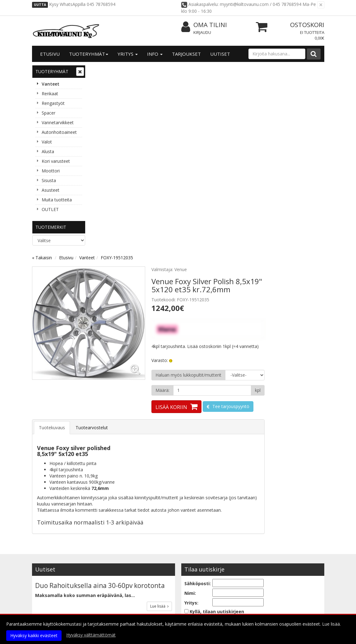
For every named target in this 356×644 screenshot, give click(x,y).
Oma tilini (204, 25)
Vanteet (51, 84)
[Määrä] (272, 203)
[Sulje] (321, 5)
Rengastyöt (53, 103)
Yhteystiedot (48, 583)
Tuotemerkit (51, 227)
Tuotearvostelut (151, 240)
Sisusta (49, 180)
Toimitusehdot (109, 583)
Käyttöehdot (107, 592)
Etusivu (50, 54)
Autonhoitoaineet (59, 132)
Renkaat (50, 94)
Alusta (48, 151)
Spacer (49, 113)
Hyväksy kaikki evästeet (34, 635)
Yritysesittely (48, 574)
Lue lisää (159, 419)
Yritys (128, 54)
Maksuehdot (107, 602)
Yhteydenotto (49, 592)
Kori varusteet (56, 161)
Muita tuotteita (57, 200)
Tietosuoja (105, 574)
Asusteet (51, 190)
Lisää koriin (231, 220)
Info (155, 54)
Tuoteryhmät (89, 54)
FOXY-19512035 (177, 71)
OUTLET (50, 209)
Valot (47, 142)
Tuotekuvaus (112, 240)
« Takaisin (102, 71)
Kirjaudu (202, 32)
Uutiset (220, 54)
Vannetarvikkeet (58, 122)
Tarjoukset (186, 54)
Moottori (51, 171)
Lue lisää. (331, 624)
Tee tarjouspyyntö (290, 219)
